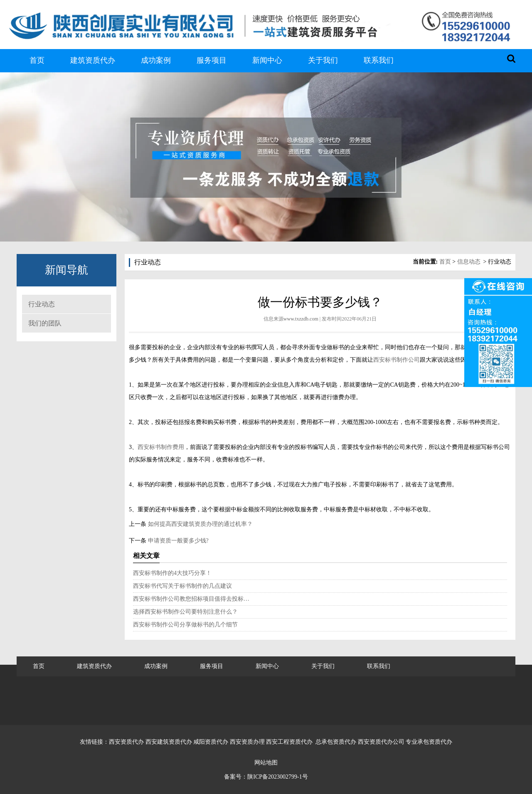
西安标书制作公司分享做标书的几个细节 (185, 625)
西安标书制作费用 (161, 447)
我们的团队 (45, 323)
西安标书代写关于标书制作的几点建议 (182, 586)
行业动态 (42, 304)
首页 (37, 60)
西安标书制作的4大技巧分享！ (172, 573)
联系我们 (379, 60)
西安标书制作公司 (397, 360)
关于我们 (323, 60)
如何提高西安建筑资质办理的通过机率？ (199, 524)
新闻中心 (267, 60)
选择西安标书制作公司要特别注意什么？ (185, 612)
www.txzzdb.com (301, 319)
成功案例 (156, 60)
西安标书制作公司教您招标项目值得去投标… (191, 599)
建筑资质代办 (93, 60)
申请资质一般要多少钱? (177, 541)
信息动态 (469, 262)
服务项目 (212, 60)
